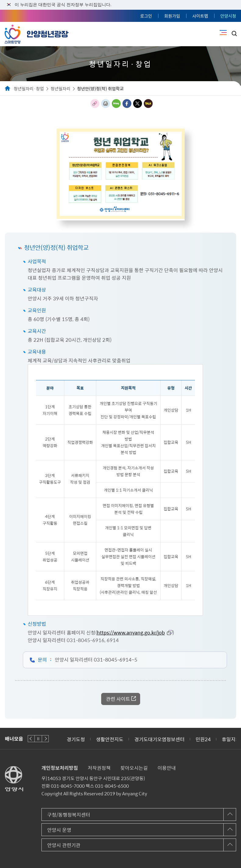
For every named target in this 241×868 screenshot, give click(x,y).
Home (8, 89)
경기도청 (76, 739)
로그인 (146, 16)
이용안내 (167, 768)
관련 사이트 (118, 699)
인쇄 (106, 104)
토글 (234, 33)
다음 (45, 739)
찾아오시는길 (134, 768)
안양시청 (228, 16)
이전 (31, 739)
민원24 (203, 739)
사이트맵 (200, 16)
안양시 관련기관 (64, 845)
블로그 (116, 104)
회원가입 (172, 16)
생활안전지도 (110, 739)
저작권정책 (99, 768)
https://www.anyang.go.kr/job (131, 633)
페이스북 (127, 104)
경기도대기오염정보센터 (159, 739)
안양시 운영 (59, 830)
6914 (113, 640)
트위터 (138, 104)
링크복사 (95, 104)
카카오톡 (148, 104)
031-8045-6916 (86, 640)
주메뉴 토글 (223, 33)
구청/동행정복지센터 (69, 814)
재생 (38, 739)
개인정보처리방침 (60, 768)
